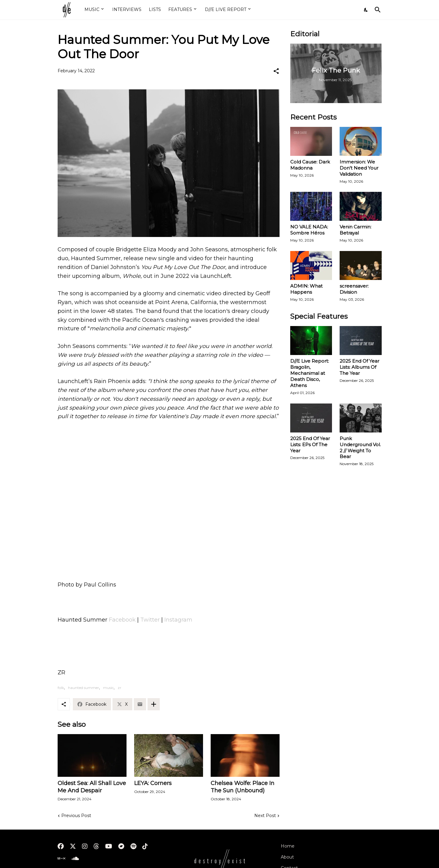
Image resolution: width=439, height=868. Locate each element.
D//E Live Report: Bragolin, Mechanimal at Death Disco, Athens (310, 373)
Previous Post (76, 816)
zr (120, 688)
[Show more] (154, 704)
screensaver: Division (354, 289)
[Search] (377, 10)
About (287, 857)
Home (288, 846)
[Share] (276, 71)
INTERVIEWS (127, 9)
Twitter (150, 620)
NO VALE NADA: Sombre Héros (309, 230)
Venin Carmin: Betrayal (355, 230)
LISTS (155, 9)
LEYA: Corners (153, 783)
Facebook (122, 620)
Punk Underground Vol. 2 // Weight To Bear (360, 448)
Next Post (265, 816)
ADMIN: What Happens (306, 289)
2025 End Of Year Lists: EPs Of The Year (310, 445)
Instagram (178, 620)
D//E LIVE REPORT (226, 9)
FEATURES (180, 9)
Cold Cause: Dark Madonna (310, 165)
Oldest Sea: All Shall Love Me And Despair (92, 787)
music (108, 688)
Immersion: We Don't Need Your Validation (359, 168)
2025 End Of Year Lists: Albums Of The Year (359, 367)
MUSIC (92, 9)
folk (61, 688)
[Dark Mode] (366, 10)
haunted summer (84, 688)
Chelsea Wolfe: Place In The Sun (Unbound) (243, 787)
